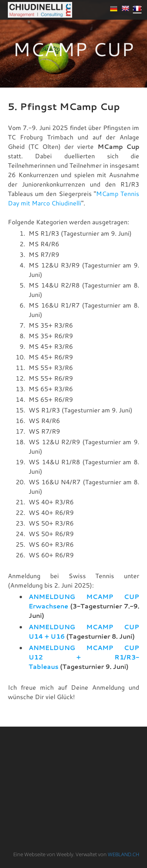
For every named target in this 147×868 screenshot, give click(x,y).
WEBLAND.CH (123, 854)
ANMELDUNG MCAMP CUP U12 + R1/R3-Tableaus (84, 657)
